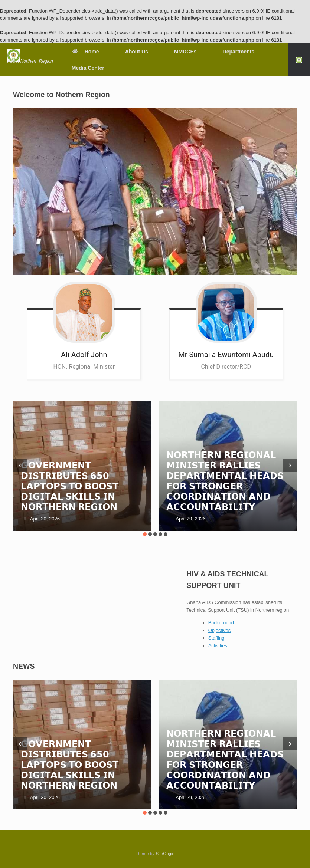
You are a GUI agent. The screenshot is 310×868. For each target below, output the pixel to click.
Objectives (220, 630)
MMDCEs (185, 52)
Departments (239, 52)
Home (85, 52)
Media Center (88, 68)
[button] (299, 60)
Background (221, 623)
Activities (218, 646)
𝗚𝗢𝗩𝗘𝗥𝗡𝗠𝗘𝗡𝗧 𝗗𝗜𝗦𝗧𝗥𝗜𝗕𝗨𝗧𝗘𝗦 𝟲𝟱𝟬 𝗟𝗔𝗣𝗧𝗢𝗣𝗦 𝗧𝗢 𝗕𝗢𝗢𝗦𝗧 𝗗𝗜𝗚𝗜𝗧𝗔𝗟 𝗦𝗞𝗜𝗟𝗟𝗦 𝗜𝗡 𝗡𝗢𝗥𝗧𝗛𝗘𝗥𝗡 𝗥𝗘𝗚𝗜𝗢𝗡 (70, 486)
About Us (137, 52)
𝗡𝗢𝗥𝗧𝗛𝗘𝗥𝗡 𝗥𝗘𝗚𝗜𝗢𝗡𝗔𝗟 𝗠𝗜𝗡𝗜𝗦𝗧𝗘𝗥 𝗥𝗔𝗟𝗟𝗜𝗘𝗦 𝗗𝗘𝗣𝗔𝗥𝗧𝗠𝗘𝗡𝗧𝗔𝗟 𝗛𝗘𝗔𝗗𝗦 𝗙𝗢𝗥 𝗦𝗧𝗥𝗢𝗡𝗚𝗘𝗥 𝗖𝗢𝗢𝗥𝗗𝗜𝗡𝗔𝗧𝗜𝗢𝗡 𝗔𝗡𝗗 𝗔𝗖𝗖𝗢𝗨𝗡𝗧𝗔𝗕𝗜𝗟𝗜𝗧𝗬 (225, 481)
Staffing (216, 638)
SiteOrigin (165, 854)
